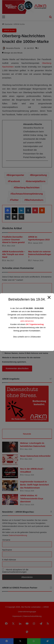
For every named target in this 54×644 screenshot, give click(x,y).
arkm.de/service (27, 321)
